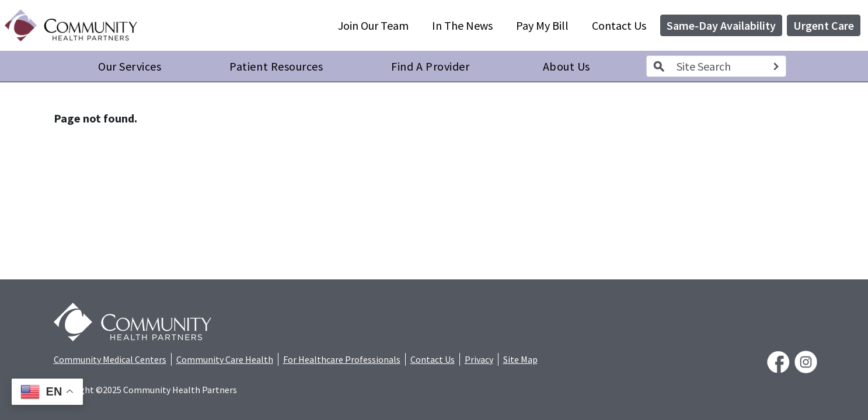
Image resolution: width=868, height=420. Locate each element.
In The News (462, 25)
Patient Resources (276, 66)
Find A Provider (430, 66)
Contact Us (619, 25)
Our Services (130, 66)
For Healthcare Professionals (342, 359)
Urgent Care (824, 25)
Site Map (520, 359)
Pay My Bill (542, 25)
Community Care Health (225, 359)
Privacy (479, 359)
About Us (567, 66)
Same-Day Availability (721, 25)
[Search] (776, 66)
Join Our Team (373, 25)
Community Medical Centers (110, 359)
